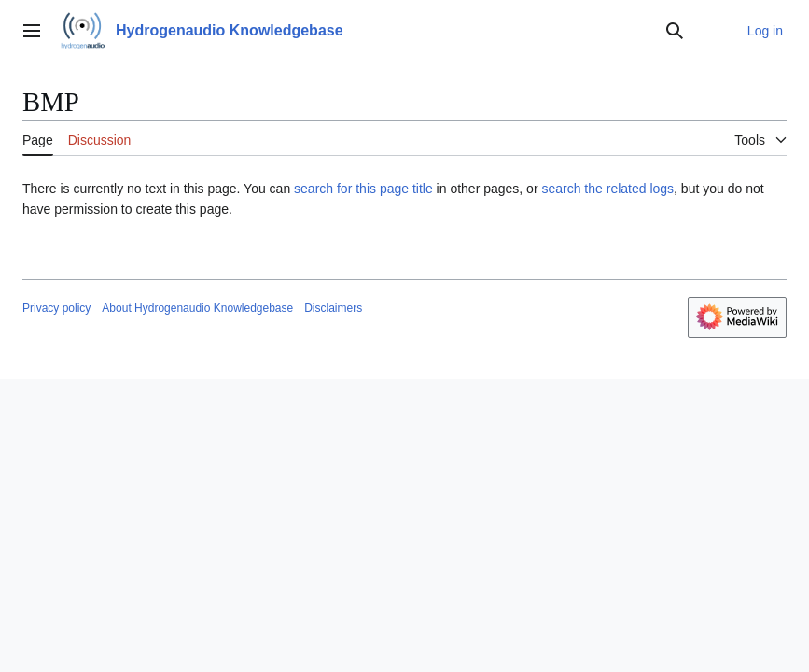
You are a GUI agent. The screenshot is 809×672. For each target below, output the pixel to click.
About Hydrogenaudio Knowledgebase (197, 308)
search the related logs (607, 189)
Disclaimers (333, 308)
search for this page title (363, 189)
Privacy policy (56, 308)
